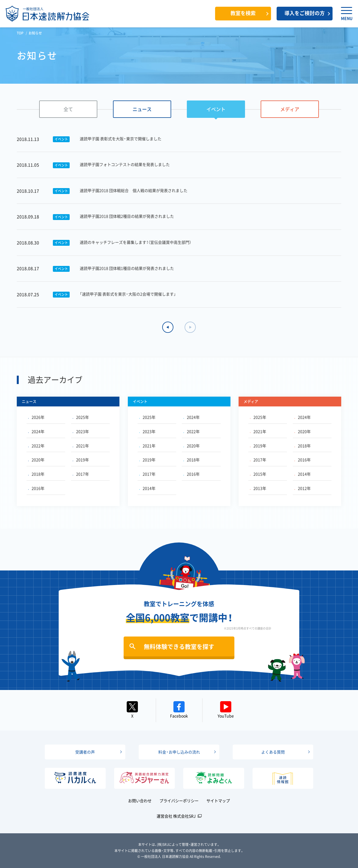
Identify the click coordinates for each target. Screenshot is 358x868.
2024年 (36, 431)
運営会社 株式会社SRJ (176, 816)
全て (68, 109)
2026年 (36, 417)
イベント (216, 109)
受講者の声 (85, 752)
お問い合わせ (140, 801)
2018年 (36, 474)
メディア (290, 109)
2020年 (36, 460)
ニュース (142, 109)
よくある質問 (273, 752)
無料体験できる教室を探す (179, 646)
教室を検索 (243, 13)
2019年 (81, 460)
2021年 (81, 446)
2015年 (258, 474)
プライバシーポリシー (179, 801)
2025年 (81, 417)
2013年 (258, 488)
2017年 (81, 474)
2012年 (303, 488)
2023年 (81, 431)
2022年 (36, 446)
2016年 (36, 488)
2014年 (147, 488)
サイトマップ (218, 801)
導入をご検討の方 (305, 13)
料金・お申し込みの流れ (179, 752)
